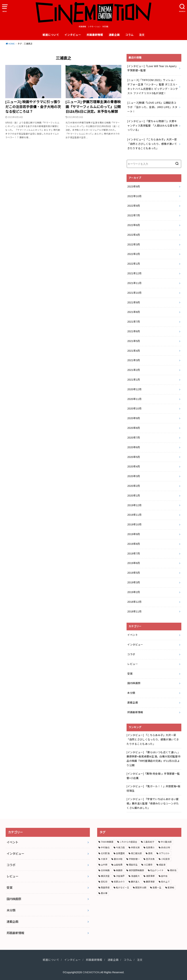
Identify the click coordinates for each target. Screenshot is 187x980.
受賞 (130, 674)
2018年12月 (134, 602)
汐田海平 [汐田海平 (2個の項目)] (120, 876)
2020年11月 (134, 399)
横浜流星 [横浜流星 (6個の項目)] (105, 876)
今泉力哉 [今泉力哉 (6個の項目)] (120, 848)
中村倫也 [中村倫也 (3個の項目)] (105, 848)
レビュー (132, 664)
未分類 (131, 693)
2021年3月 (134, 360)
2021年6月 (134, 331)
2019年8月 (134, 544)
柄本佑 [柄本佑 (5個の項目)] (173, 870)
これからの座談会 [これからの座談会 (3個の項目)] (128, 842)
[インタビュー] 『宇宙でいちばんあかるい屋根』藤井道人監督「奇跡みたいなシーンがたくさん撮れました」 (153, 804)
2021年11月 (134, 283)
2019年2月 (134, 592)
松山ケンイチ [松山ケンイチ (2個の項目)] (157, 870)
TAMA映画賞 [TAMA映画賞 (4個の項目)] (107, 842)
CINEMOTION (91, 972)
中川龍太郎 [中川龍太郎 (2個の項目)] (166, 842)
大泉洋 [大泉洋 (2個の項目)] (104, 859)
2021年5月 (134, 341)
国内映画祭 (134, 683)
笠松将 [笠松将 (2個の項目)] (104, 882)
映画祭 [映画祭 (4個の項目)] (119, 870)
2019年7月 (134, 554)
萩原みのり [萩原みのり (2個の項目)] (119, 882)
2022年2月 (134, 254)
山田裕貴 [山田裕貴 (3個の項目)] (118, 865)
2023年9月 (134, 187)
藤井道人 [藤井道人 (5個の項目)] (135, 882)
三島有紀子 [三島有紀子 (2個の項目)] (149, 842)
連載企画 (114, 35)
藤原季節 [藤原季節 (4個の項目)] (150, 882)
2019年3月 (134, 582)
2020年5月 (134, 457)
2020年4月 (134, 467)
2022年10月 (134, 196)
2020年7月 (134, 438)
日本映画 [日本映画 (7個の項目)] (105, 870)
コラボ (131, 654)
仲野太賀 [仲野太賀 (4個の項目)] (135, 848)
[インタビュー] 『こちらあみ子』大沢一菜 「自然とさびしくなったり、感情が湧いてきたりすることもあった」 (153, 740)
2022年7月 (134, 215)
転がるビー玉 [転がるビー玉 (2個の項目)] (123, 888)
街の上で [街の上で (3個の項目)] (165, 882)
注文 (142, 35)
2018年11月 (134, 612)
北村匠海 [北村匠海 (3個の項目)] (105, 853)
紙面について (51, 35)
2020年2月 (134, 486)
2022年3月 (134, 244)
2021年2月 (134, 370)
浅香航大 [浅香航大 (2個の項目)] (135, 876)
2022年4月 (134, 235)
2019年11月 (134, 515)
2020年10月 (134, 409)
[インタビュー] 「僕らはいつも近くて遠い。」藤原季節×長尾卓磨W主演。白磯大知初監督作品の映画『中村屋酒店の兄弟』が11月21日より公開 (153, 759)
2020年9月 (134, 418)
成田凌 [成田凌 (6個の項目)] (162, 865)
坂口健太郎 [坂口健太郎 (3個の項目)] (136, 853)
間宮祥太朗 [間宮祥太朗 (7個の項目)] (141, 888)
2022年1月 (134, 264)
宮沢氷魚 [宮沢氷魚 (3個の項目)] (150, 859)
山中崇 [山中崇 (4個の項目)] (104, 865)
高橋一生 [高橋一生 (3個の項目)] (157, 888)
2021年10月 (134, 293)
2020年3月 (134, 476)
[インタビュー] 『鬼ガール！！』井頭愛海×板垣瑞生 (153, 789)
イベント (132, 635)
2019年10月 (134, 524)
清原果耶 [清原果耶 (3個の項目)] (150, 876)
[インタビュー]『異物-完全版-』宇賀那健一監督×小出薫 (153, 776)
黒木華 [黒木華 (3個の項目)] (104, 893)
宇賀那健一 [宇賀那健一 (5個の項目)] (134, 859)
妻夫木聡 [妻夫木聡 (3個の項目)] (118, 859)
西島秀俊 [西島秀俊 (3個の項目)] (105, 888)
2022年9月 (134, 206)
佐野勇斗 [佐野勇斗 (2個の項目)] (150, 848)
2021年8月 (134, 312)
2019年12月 (134, 505)
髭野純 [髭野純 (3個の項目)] (171, 888)
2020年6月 (134, 447)
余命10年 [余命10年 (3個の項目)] (166, 848)
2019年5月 (134, 573)
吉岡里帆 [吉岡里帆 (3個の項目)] (120, 853)
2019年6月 (134, 563)
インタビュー (73, 35)
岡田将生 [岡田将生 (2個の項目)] (133, 865)
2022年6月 (134, 225)
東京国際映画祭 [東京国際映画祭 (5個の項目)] (136, 870)
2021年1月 (134, 380)
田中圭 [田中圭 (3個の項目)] (164, 876)
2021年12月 (134, 273)
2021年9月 (134, 302)
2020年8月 (134, 428)
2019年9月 (134, 534)
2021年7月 (134, 322)
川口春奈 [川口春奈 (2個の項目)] (148, 865)
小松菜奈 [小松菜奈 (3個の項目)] (165, 859)
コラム (129, 35)
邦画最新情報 (95, 35)
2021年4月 (134, 351)
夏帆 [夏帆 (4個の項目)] (150, 853)
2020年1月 (134, 496)
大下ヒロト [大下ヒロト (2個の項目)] (164, 853)
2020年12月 (134, 389)
